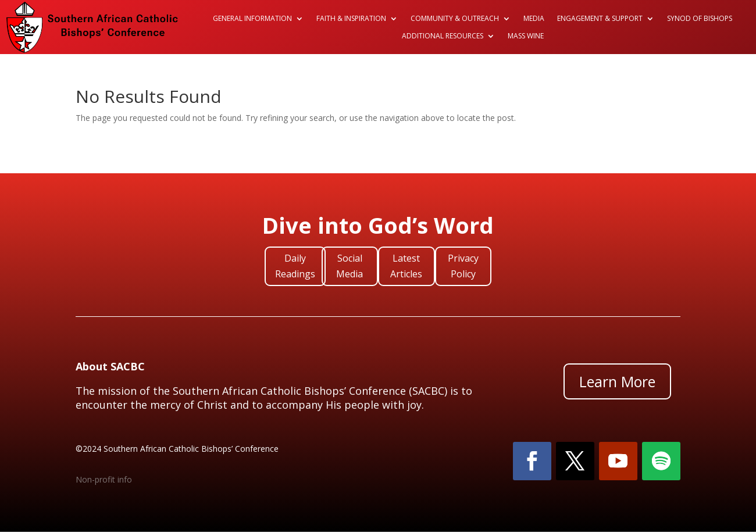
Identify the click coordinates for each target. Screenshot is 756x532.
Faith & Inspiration (351, 19)
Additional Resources (443, 36)
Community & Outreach (455, 19)
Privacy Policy (463, 266)
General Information (252, 19)
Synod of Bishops (700, 19)
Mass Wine (526, 36)
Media (534, 19)
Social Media (350, 266)
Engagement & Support (600, 19)
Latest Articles (406, 266)
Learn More (617, 381)
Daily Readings (295, 266)
